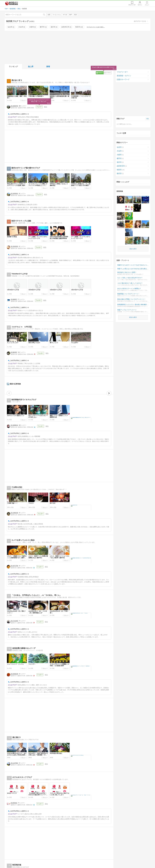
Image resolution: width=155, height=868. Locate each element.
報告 (45, 107)
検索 (45, 15)
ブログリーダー (122, 72)
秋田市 (79, 27)
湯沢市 (54, 27)
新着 (48, 67)
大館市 (33, 27)
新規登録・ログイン (124, 76)
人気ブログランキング (12, 3)
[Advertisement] (77, 47)
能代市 (120, 174)
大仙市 (22, 27)
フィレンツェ (57, 15)
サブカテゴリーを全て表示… (96, 27)
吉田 (49, 15)
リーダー (132, 5)
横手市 (43, 27)
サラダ (65, 15)
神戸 (71, 15)
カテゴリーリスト (140, 21)
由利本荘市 (66, 27)
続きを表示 (133, 227)
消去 (148, 119)
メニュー (147, 5)
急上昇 (31, 67)
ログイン (140, 5)
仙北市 (11, 27)
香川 (76, 15)
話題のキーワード (123, 79)
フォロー (39, 107)
